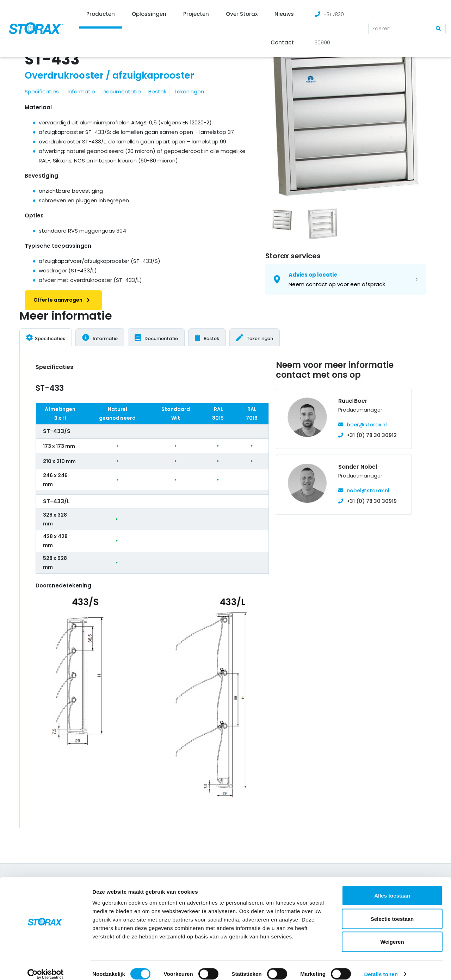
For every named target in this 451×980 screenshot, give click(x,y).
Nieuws (284, 14)
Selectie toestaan (392, 911)
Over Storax (242, 14)
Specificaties (42, 91)
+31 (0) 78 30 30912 (372, 435)
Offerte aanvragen (63, 300)
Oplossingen (149, 14)
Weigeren (392, 934)
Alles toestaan (392, 887)
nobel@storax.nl (368, 491)
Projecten (196, 14)
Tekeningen (189, 91)
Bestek (157, 91)
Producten (101, 14)
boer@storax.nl (367, 425)
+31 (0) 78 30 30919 (372, 501)
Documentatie (122, 91)
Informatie (81, 91)
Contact (282, 42)
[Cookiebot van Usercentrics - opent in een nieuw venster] (46, 966)
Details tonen (381, 966)
